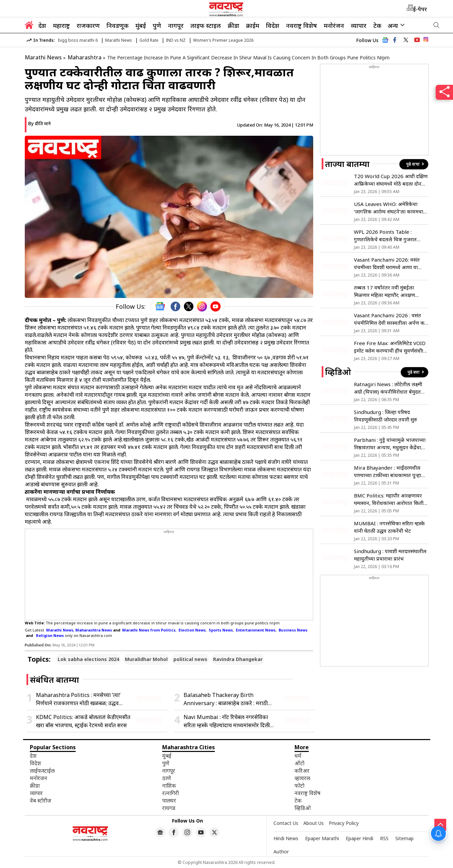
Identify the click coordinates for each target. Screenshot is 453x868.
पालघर (169, 800)
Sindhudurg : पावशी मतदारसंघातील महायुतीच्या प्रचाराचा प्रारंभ (390, 555)
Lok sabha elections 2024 (88, 659)
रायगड (169, 808)
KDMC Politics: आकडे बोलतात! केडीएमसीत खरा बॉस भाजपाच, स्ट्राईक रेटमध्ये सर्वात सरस (83, 721)
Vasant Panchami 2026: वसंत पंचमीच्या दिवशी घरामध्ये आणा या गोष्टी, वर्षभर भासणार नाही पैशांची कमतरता (387, 263)
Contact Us (286, 823)
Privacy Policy (344, 823)
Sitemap (404, 838)
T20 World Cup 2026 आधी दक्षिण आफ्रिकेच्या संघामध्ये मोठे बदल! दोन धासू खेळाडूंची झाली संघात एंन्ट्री (391, 180)
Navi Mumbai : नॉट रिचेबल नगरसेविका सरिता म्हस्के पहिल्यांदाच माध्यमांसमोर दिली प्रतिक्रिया (227, 721)
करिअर (302, 771)
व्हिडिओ (303, 808)
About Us (314, 823)
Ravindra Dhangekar (238, 659)
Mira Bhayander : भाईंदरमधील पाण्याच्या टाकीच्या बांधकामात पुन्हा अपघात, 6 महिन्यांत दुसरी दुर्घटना (388, 471)
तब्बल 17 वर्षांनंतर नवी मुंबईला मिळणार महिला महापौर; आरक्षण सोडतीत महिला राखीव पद (384, 291)
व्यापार (359, 25)
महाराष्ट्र (61, 25)
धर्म (298, 756)
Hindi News (286, 838)
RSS (384, 838)
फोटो (299, 786)
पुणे (157, 25)
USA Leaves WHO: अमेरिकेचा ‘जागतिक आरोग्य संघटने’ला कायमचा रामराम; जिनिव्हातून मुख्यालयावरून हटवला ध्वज (389, 208)
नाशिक (169, 786)
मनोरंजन (334, 25)
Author (281, 852)
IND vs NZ (176, 40)
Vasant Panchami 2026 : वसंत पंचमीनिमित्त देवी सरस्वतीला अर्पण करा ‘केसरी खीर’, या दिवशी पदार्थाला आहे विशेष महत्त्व (391, 319)
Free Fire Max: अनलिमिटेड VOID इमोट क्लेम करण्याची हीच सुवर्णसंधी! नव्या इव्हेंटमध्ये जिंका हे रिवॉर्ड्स (390, 347)
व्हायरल (302, 778)
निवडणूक (118, 25)
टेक (377, 25)
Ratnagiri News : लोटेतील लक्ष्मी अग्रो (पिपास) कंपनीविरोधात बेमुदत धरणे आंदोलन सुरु (388, 388)
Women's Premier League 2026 (223, 40)
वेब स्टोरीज (41, 800)
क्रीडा (233, 25)
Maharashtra (84, 57)
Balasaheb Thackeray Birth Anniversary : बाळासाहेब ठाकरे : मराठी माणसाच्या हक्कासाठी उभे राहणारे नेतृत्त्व (226, 699)
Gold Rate (149, 40)
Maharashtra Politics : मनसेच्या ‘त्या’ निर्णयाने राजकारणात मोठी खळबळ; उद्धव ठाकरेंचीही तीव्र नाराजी (78, 699)
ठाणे (167, 778)
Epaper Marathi (322, 838)
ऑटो (299, 763)
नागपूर (176, 25)
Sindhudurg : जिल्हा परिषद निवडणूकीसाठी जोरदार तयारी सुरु (385, 416)
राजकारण (88, 25)
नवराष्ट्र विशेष (301, 25)
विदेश (273, 25)
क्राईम (253, 25)
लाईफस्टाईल (42, 771)
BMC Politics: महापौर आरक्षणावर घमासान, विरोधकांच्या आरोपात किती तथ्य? (389, 499)
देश (42, 25)
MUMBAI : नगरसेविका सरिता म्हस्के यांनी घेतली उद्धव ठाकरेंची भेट (389, 527)
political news (190, 659)
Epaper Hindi (360, 838)
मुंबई (141, 25)
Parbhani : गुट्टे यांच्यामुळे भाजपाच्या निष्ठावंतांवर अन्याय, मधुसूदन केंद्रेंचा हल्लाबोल (390, 444)
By (40, 123)
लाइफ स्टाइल (206, 25)
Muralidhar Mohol (146, 659)
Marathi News (119, 40)
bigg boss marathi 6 (78, 40)
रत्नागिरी (171, 793)
